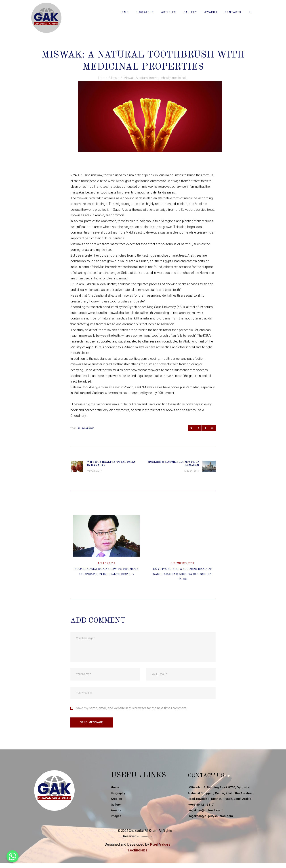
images (116, 819)
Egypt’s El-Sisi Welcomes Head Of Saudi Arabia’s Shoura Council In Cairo (183, 576)
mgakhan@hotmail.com (206, 819)
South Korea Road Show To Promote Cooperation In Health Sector (106, 576)
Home (103, 78)
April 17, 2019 (106, 565)
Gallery (116, 807)
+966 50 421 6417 (201, 813)
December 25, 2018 (182, 565)
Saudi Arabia (86, 429)
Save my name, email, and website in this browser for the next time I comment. (131, 710)
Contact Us (211, 778)
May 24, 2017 (125, 45)
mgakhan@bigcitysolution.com (211, 824)
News (143, 45)
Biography (118, 796)
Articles (117, 802)
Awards (116, 813)
